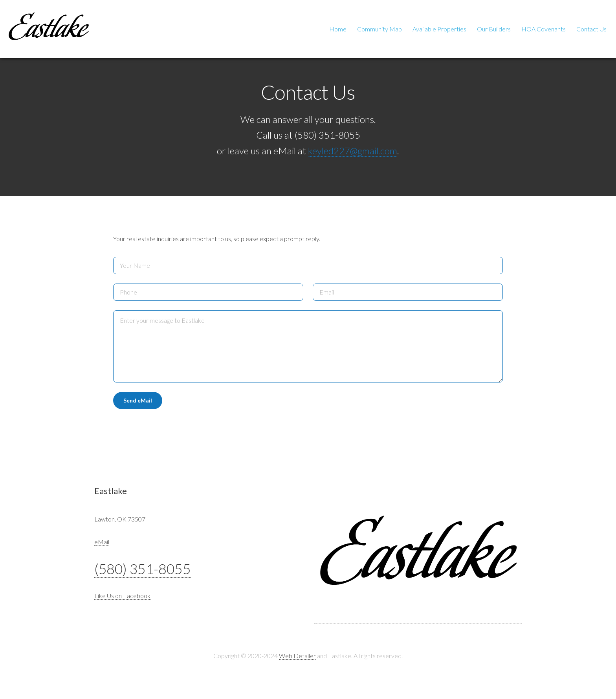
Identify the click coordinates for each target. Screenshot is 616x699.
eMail (102, 542)
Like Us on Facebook (122, 596)
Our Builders (494, 29)
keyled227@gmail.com (353, 151)
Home (338, 29)
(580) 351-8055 (142, 569)
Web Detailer (297, 656)
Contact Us (591, 29)
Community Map (379, 29)
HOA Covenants (544, 29)
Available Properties (439, 29)
